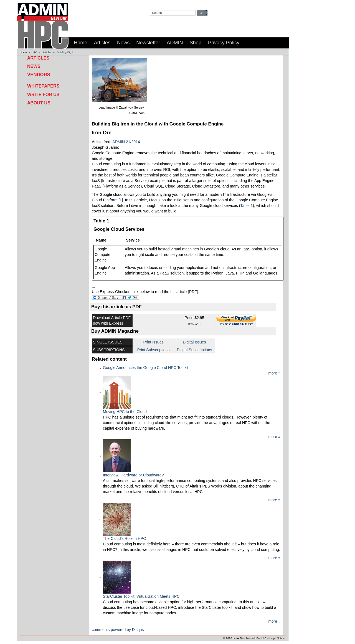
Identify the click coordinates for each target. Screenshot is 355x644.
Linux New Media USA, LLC (249, 638)
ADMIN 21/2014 (126, 142)
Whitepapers (43, 86)
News (34, 66)
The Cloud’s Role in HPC (124, 538)
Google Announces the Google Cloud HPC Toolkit (146, 368)
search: (155, 6)
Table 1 (246, 206)
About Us (39, 103)
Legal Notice (277, 638)
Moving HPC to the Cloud (125, 412)
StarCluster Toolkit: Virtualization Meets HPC (141, 596)
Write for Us (43, 95)
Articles (47, 52)
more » (274, 373)
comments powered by (118, 630)
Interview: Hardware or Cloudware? (133, 475)
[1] (121, 200)
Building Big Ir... (66, 52)
